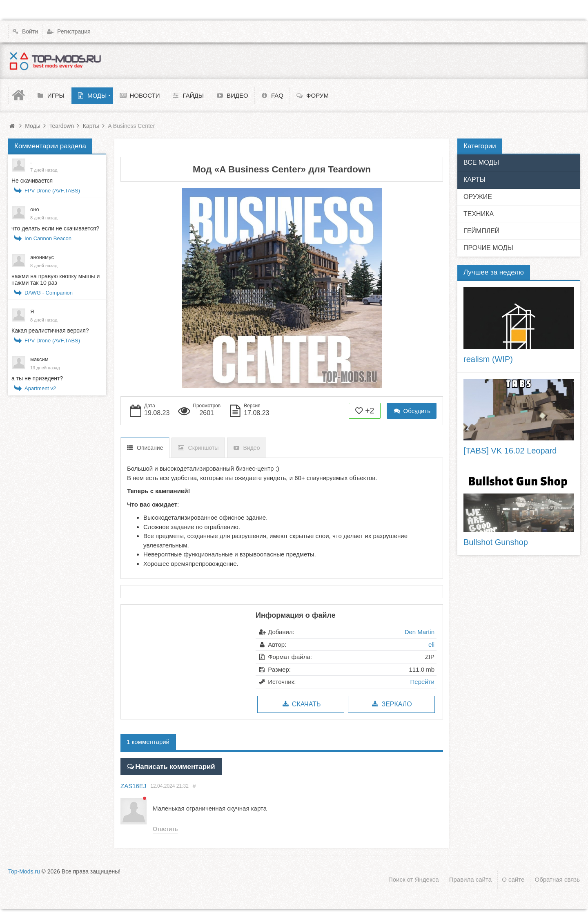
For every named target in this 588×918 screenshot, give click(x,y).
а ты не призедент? (37, 378)
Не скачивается (32, 181)
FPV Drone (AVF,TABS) (52, 191)
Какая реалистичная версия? (50, 331)
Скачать (301, 704)
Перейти (422, 682)
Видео (252, 448)
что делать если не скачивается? (55, 228)
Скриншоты (204, 448)
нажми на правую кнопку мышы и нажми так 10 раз (56, 279)
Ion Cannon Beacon (48, 238)
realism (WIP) (488, 359)
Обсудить (412, 411)
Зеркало (391, 704)
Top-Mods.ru (24, 870)
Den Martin (420, 632)
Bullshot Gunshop (496, 542)
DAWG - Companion (49, 293)
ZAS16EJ (133, 784)
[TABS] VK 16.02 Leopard (510, 451)
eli (431, 644)
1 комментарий (148, 742)
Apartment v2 (40, 388)
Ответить (165, 827)
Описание (150, 448)
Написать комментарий (170, 765)
